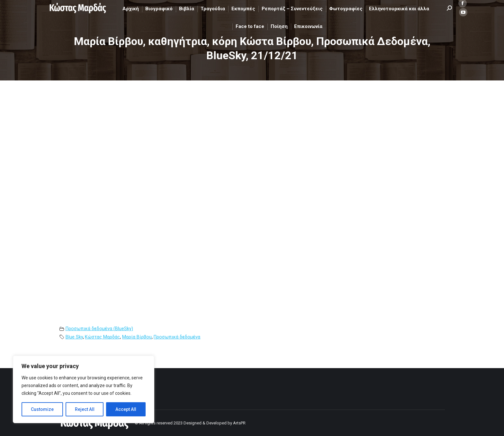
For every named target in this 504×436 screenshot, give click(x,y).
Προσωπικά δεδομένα (177, 337)
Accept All (126, 409)
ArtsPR (239, 423)
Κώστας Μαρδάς (102, 337)
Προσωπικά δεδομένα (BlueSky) (99, 329)
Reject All (85, 409)
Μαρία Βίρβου (137, 337)
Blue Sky (74, 337)
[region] (84, 389)
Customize (42, 409)
